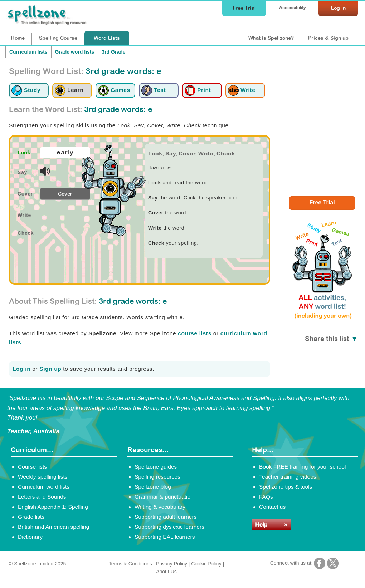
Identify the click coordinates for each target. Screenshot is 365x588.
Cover (65, 194)
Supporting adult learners (166, 517)
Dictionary (30, 537)
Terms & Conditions (130, 564)
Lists (107, 38)
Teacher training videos (288, 477)
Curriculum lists (28, 52)
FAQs (266, 497)
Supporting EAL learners (165, 537)
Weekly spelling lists (43, 477)
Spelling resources (157, 477)
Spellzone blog (153, 487)
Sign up (50, 369)
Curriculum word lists (44, 487)
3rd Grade (113, 52)
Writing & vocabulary (160, 507)
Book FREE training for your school (302, 467)
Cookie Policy (206, 564)
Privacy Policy (172, 564)
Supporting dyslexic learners (169, 527)
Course (58, 38)
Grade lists (31, 517)
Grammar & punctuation (164, 497)
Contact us (272, 507)
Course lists (32, 467)
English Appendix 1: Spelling (53, 507)
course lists (195, 333)
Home (18, 38)
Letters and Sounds (42, 497)
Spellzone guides (156, 467)
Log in (21, 369)
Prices (328, 38)
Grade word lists (75, 52)
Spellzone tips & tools (286, 487)
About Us (166, 572)
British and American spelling (53, 527)
